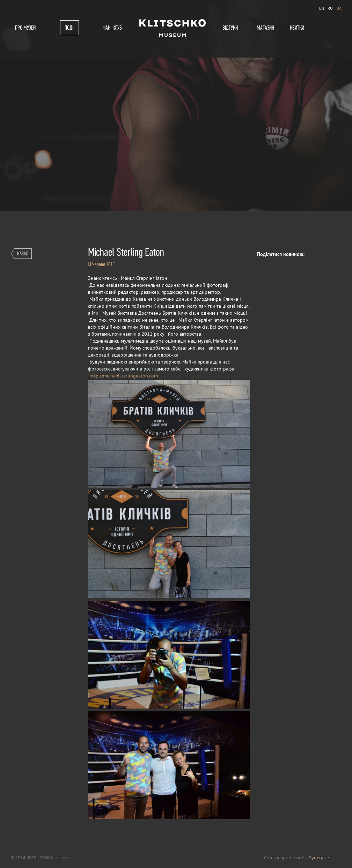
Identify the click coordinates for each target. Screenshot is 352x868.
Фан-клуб (112, 28)
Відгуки (230, 28)
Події (69, 28)
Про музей (25, 28)
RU (330, 8)
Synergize (319, 858)
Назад (23, 253)
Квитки (297, 28)
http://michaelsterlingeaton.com (123, 376)
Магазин (265, 28)
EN (322, 8)
